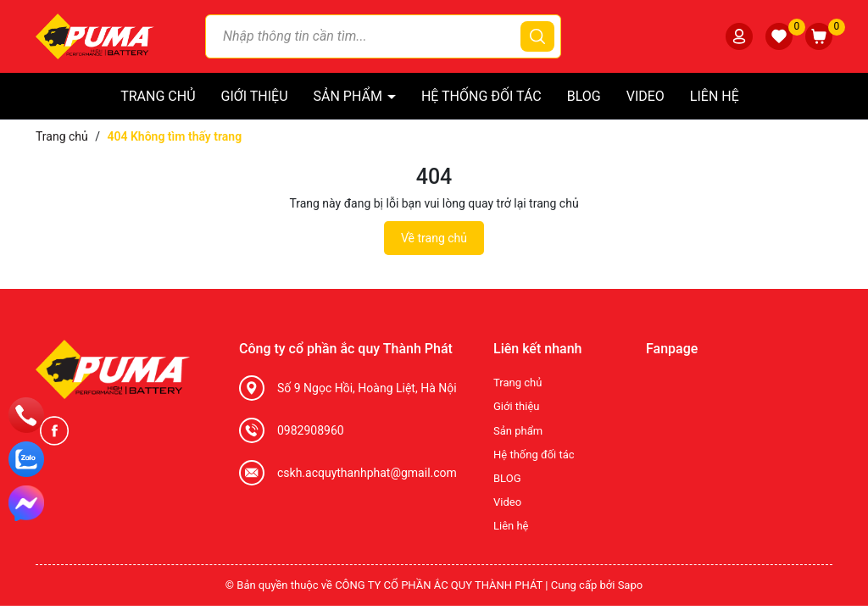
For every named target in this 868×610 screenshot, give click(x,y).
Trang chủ (158, 96)
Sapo (631, 585)
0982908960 (311, 430)
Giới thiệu (255, 96)
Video (645, 96)
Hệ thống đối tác (481, 96)
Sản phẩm (350, 96)
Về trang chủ (434, 238)
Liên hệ (715, 96)
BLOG (584, 96)
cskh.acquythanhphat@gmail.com (367, 473)
